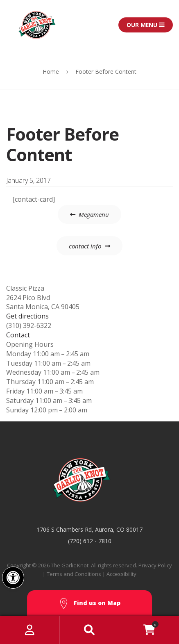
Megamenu (94, 214)
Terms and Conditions (74, 574)
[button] (13, 578)
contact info (85, 246)
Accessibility (121, 574)
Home (51, 72)
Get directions (27, 316)
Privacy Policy (155, 565)
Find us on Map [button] (90, 604)
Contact (18, 335)
